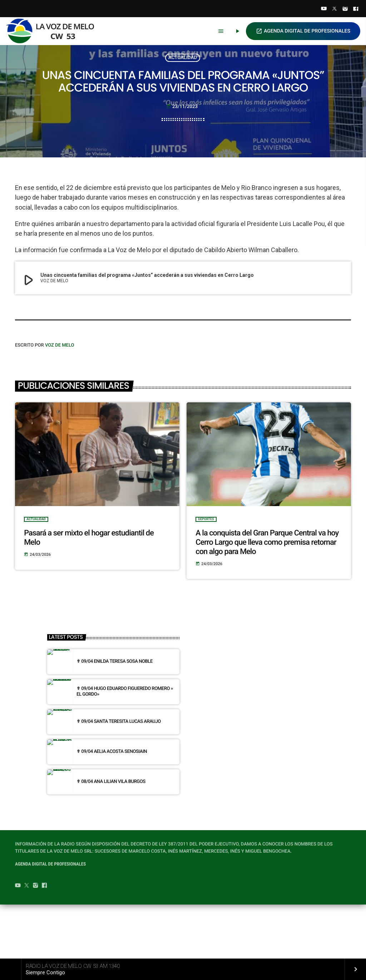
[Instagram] (345, 9)
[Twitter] (335, 9)
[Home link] (53, 31)
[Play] (237, 31)
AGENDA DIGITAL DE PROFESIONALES (303, 31)
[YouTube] (324, 9)
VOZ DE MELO (60, 399)
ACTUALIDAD (183, 75)
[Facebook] (356, 9)
